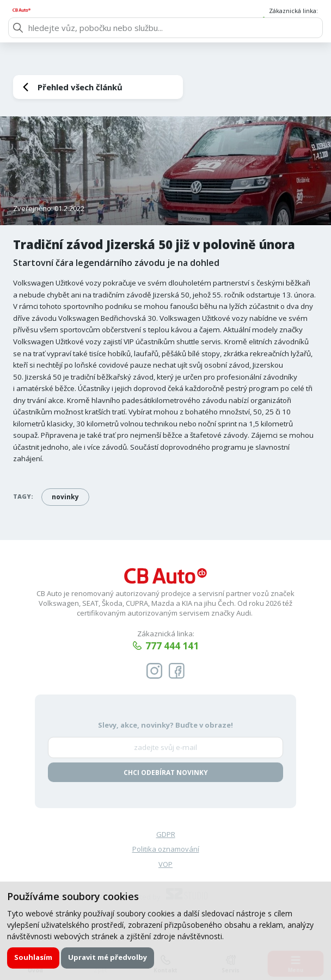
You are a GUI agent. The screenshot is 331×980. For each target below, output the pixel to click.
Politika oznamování (166, 851)
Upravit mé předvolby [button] (109, 957)
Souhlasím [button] (34, 957)
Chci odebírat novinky (166, 773)
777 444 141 (296, 21)
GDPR (166, 835)
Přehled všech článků (80, 87)
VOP (165, 865)
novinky (65, 497)
